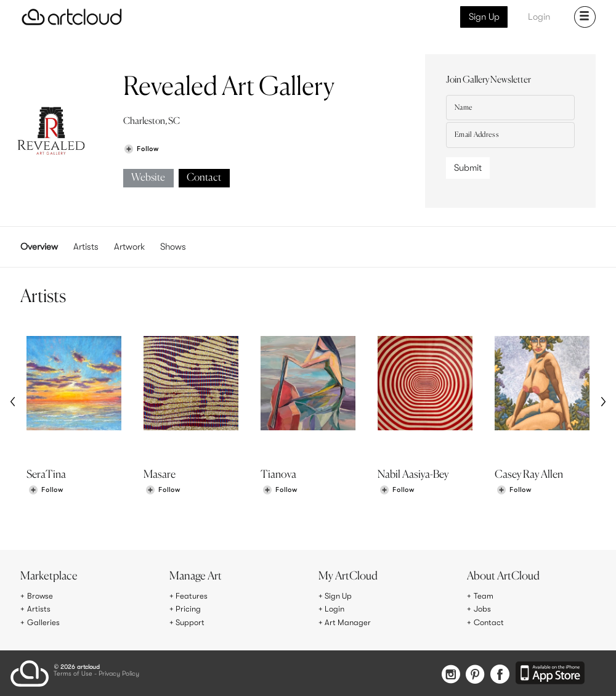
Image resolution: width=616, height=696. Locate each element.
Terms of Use (73, 672)
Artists (86, 247)
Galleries (44, 621)
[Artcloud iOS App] (551, 672)
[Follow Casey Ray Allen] (514, 492)
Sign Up (484, 17)
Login (539, 17)
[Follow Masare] (163, 492)
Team (484, 596)
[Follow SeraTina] (46, 492)
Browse (41, 596)
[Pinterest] (471, 673)
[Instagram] (444, 673)
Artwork (129, 247)
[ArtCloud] (72, 17)
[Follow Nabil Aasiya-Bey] (397, 492)
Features (192, 596)
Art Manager (348, 621)
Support (191, 621)
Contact (204, 178)
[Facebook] (499, 673)
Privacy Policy (119, 672)
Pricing (188, 608)
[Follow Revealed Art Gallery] (141, 149)
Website (148, 178)
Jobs (483, 608)
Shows (173, 247)
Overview (39, 247)
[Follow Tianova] (280, 492)
